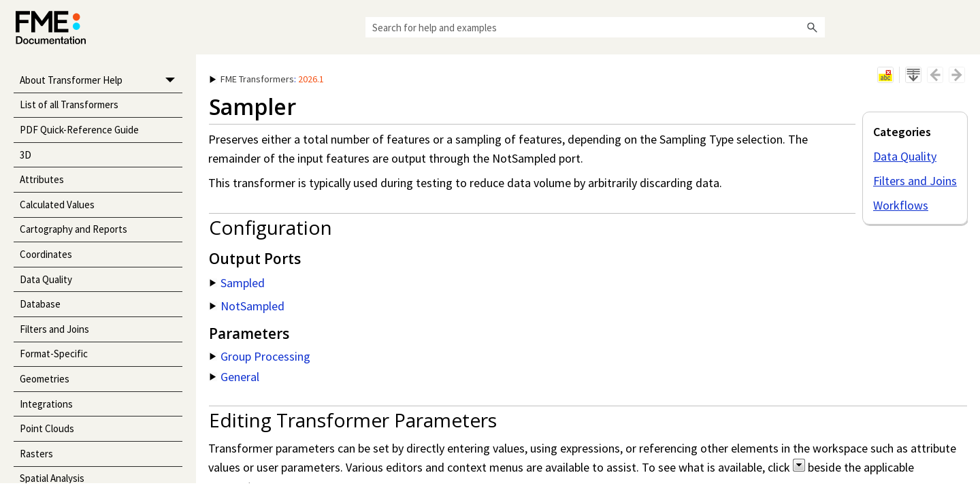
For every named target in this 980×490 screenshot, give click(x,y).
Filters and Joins (54, 329)
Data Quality (46, 279)
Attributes (42, 179)
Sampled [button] (237, 283)
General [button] (234, 377)
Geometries (45, 379)
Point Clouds (47, 428)
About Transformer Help (101, 81)
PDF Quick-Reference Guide (79, 130)
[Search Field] (595, 27)
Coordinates (46, 254)
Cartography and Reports (73, 229)
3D (26, 155)
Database (40, 304)
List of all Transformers (69, 104)
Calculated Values (57, 205)
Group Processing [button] (260, 356)
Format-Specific (54, 354)
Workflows (901, 205)
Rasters (36, 454)
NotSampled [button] (247, 306)
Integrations (46, 404)
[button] (813, 27)
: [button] (267, 79)
